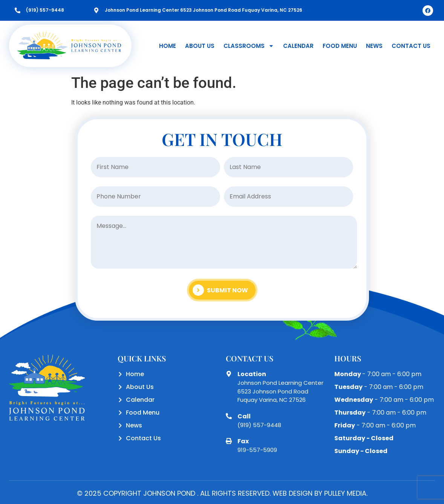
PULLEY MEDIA (345, 493)
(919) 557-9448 (45, 10)
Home (168, 46)
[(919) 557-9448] (18, 10)
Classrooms (249, 46)
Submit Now (220, 290)
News (374, 46)
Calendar (298, 46)
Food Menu (340, 46)
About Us (200, 46)
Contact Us (411, 46)
